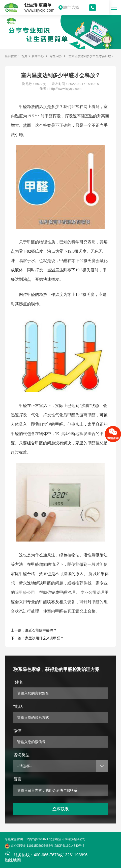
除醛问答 (56, 56)
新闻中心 (38, 56)
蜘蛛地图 (13, 860)
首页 (24, 56)
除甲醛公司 (25, 592)
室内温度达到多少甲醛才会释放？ (91, 56)
